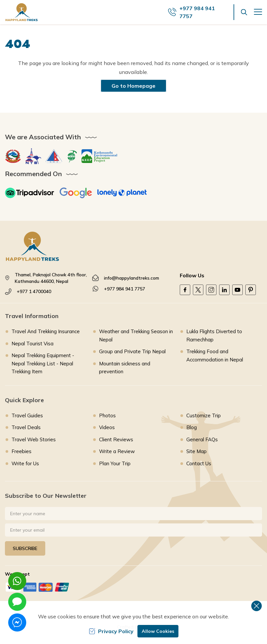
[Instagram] (211, 290)
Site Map (196, 451)
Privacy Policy (111, 631)
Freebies (21, 451)
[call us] (201, 12)
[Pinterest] (251, 290)
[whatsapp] (17, 581)
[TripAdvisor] (30, 193)
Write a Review (117, 451)
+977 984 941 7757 (124, 289)
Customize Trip (204, 415)
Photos (107, 415)
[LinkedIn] (224, 290)
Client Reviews (116, 439)
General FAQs (202, 439)
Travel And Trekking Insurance (46, 331)
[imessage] (17, 602)
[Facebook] (185, 290)
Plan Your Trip (115, 463)
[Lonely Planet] (122, 193)
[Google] (76, 193)
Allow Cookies (158, 631)
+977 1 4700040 (34, 291)
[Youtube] (237, 290)
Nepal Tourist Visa (32, 344)
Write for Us (25, 463)
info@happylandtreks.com (132, 278)
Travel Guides (27, 415)
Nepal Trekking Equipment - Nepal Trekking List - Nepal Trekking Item (43, 363)
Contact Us (199, 463)
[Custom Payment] (133, 587)
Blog (192, 427)
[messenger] (17, 622)
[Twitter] (198, 290)
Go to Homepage (133, 86)
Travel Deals (26, 427)
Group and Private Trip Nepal (132, 351)
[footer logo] (133, 246)
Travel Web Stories (34, 439)
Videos (107, 427)
